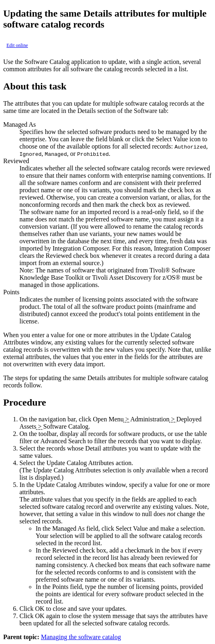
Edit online (17, 45)
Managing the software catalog (81, 637)
